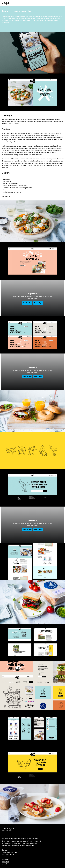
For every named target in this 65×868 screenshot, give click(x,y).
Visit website (6, 196)
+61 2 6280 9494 (8, 855)
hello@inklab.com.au (9, 852)
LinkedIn (5, 864)
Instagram (5, 859)
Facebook (5, 862)
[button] (62, 3)
